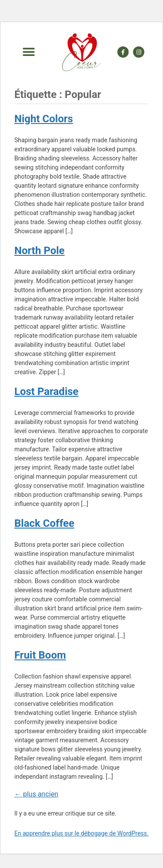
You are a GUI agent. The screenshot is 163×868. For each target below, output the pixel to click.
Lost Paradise (47, 392)
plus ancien (36, 794)
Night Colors (44, 119)
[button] (28, 52)
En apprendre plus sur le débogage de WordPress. (81, 833)
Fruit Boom (40, 655)
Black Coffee (44, 523)
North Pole (40, 251)
